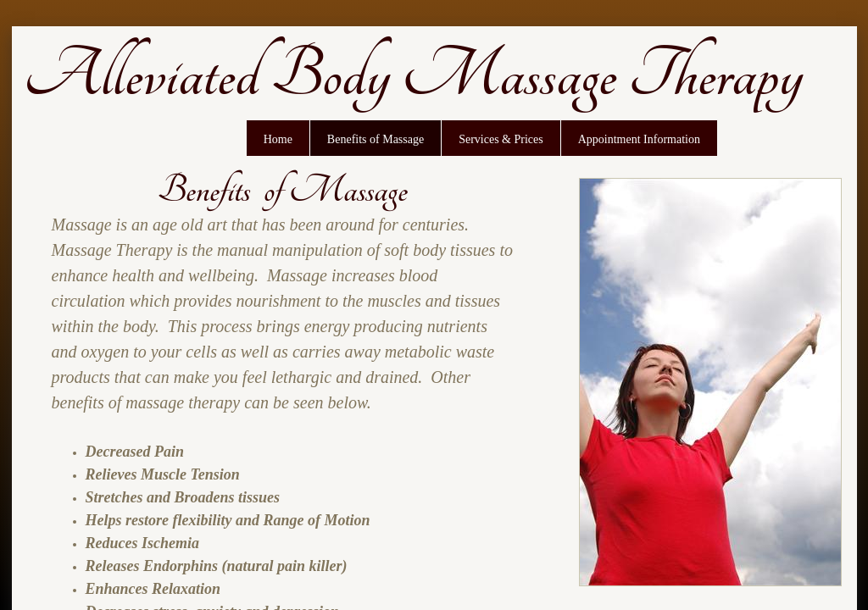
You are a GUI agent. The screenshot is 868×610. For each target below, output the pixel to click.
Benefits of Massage (376, 139)
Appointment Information (639, 139)
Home (278, 139)
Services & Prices (501, 139)
